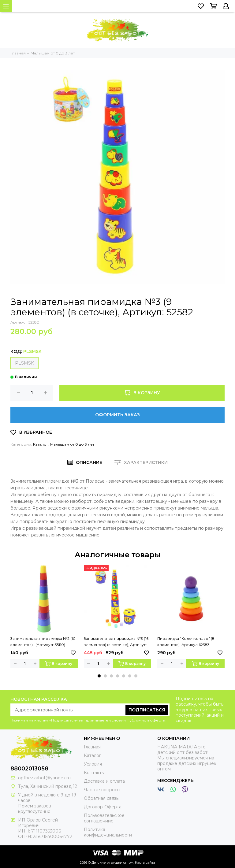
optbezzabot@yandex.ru (44, 778)
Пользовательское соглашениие (104, 818)
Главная (92, 747)
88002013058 (29, 769)
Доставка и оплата (104, 781)
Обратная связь (101, 798)
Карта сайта (145, 862)
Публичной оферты (146, 720)
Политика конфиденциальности (108, 832)
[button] (99, 676)
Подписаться (147, 710)
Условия (93, 764)
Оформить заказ (117, 415)
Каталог (41, 444)
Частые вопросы (102, 790)
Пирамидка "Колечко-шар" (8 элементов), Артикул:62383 (186, 642)
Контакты (94, 773)
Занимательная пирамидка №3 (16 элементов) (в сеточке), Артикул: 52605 (116, 642)
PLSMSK (24, 363)
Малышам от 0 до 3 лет (72, 444)
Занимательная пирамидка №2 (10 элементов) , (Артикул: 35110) (43, 642)
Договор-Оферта (103, 807)
